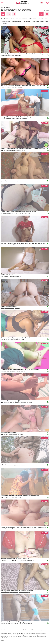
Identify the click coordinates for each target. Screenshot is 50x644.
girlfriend (24, 213)
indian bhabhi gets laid (29, 560)
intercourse (15, 529)
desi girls (28, 592)
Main (2, 8)
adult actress (21, 245)
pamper (16, 56)
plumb (16, 182)
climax (8, 87)
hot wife (3, 592)
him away (12, 56)
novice (11, 87)
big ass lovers (14, 19)
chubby (6, 182)
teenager (7, 56)
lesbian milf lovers (42, 19)
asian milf (23, 371)
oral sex (24, 150)
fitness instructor (10, 624)
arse (13, 308)
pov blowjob (13, 466)
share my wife (4, 560)
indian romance (22, 592)
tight (11, 371)
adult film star (4, 340)
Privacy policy (41, 630)
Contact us (4, 630)
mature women (7, 403)
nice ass (6, 276)
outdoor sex (7, 466)
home (10, 308)
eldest (20, 56)
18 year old (4, 87)
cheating (15, 87)
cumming (6, 434)
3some (3, 182)
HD (47, 14)
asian (2, 276)
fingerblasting (12, 434)
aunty (13, 497)
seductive (16, 624)
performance (7, 150)
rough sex (21, 624)
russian (7, 308)
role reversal (19, 213)
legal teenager (7, 245)
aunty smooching (14, 592)
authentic (24, 403)
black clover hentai (6, 21)
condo (10, 276)
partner (20, 529)
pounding (3, 624)
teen (9, 340)
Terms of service (15, 630)
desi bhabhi (14, 560)
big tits (21, 434)
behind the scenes (28, 624)
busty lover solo (44, 21)
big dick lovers (35, 21)
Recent (9, 14)
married (3, 56)
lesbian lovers (32, 19)
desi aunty (7, 592)
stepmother (27, 245)
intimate (3, 529)
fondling (22, 119)
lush (13, 182)
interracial (12, 340)
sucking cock (22, 466)
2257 (32, 630)
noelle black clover (17, 21)
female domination (5, 213)
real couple (18, 276)
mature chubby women (16, 403)
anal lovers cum (23, 19)
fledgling (3, 308)
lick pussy (6, 497)
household (17, 308)
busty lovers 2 (26, 21)
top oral (10, 560)
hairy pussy (7, 371)
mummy (10, 182)
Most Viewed (14, 14)
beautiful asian (13, 150)
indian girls (29, 403)
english (22, 340)
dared (18, 466)
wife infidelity (21, 560)
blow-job (17, 434)
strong (2, 466)
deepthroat (20, 87)
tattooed (18, 119)
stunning (19, 150)
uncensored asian (16, 371)
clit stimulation (4, 119)
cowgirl (10, 529)
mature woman (12, 119)
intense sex (13, 213)
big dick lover (4, 24)
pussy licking (18, 497)
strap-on (28, 213)
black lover (18, 340)
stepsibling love (14, 245)
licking (7, 529)
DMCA (25, 630)
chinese (13, 276)
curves (26, 119)
